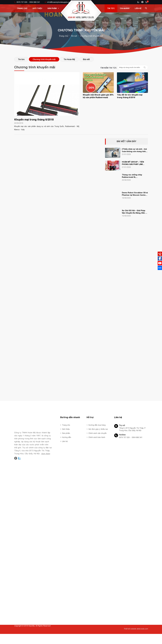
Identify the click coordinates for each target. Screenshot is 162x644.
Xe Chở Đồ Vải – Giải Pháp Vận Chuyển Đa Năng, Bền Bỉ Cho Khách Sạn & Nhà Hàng (135, 212)
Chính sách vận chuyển (98, 433)
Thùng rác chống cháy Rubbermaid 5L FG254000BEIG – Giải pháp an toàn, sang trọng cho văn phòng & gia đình (135, 176)
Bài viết (86, 59)
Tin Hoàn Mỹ (69, 59)
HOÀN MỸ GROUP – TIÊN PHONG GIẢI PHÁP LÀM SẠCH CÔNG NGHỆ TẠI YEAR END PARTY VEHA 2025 (135, 163)
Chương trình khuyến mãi (44, 59)
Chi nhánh (125, 8)
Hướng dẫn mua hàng (97, 425)
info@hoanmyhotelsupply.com (58, 2)
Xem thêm (46, 454)
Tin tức (111, 8)
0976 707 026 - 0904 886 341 (27, 2)
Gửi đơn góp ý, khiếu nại (98, 429)
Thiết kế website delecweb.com (136, 629)
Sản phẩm (53, 8)
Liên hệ (138, 8)
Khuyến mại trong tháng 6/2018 (34, 120)
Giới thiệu (37, 8)
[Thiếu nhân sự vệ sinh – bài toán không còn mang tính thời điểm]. (134, 150)
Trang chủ (22, 8)
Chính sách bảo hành (97, 437)
